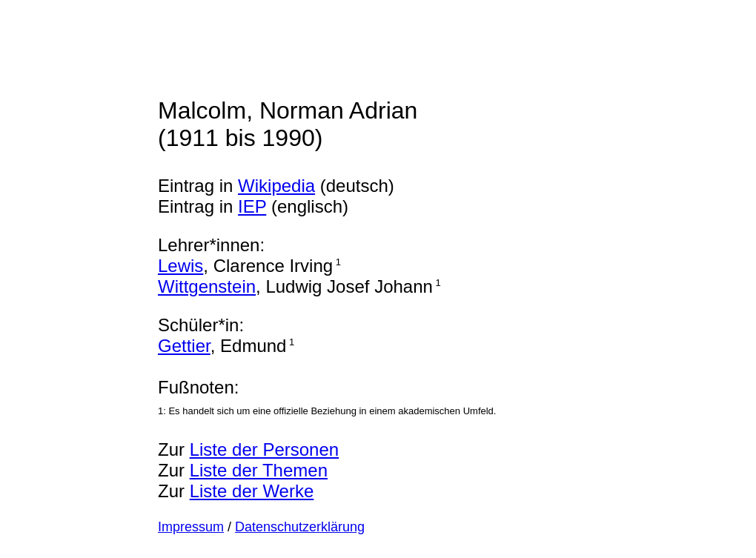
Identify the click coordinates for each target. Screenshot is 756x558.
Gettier (184, 346)
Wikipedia (276, 186)
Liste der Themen (259, 470)
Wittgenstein (207, 286)
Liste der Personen (264, 449)
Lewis (180, 266)
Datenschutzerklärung (300, 527)
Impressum (191, 527)
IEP (252, 206)
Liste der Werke (252, 491)
